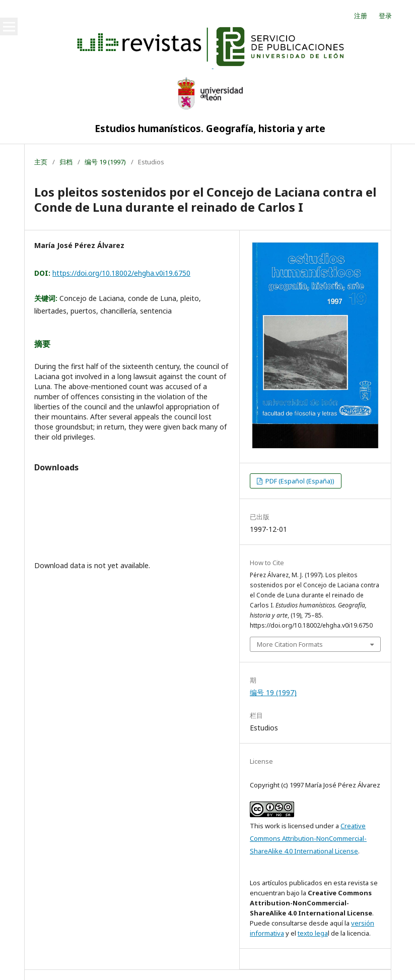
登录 (385, 16)
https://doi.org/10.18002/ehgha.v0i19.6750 (121, 273)
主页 (41, 162)
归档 (66, 162)
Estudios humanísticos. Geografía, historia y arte (210, 129)
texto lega (313, 933)
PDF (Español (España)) (299, 481)
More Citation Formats (290, 644)
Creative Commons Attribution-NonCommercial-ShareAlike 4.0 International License (308, 838)
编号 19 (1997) (105, 162)
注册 (361, 16)
